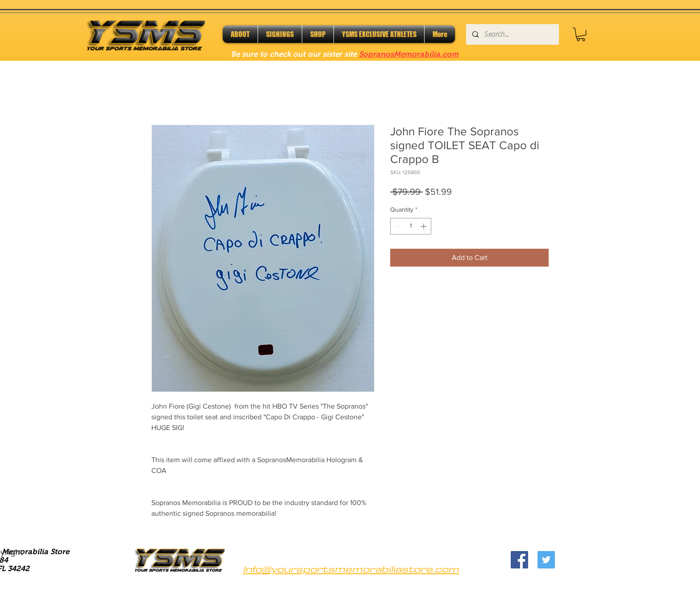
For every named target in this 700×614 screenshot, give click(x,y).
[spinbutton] (411, 226)
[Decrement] (397, 226)
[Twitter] (546, 560)
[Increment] (424, 226)
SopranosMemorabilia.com (409, 54)
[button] (581, 34)
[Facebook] (519, 560)
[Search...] (512, 34)
